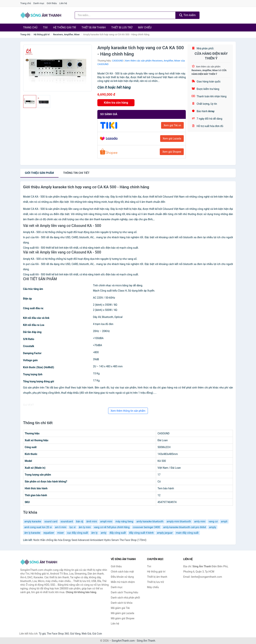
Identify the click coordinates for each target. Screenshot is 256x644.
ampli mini (106, 521)
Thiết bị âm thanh (94, 27)
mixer (61, 533)
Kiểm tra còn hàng (116, 103)
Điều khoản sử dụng (122, 577)
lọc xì (73, 527)
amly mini (200, 521)
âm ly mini (85, 527)
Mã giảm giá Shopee (123, 618)
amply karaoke (33, 521)
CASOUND (118, 61)
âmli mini (92, 521)
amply (213, 527)
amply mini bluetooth (179, 521)
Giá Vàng (75, 634)
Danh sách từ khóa (122, 603)
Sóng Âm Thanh (146, 641)
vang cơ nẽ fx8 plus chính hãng (112, 527)
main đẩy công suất (187, 533)
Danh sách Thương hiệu (125, 592)
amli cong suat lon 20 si (38, 527)
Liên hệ (63, 3)
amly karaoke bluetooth (150, 521)
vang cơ (213, 521)
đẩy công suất (118, 533)
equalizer (49, 533)
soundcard (67, 521)
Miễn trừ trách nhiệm (123, 582)
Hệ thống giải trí (65, 27)
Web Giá (86, 634)
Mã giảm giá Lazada (123, 613)
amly (103, 533)
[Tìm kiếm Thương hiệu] (125, 15)
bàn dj (80, 521)
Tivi (45, 27)
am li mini (61, 527)
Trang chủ (26, 3)
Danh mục (39, 3)
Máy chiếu (145, 27)
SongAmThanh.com (123, 641)
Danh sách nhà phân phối (125, 598)
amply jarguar (165, 533)
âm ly (94, 533)
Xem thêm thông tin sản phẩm (128, 411)
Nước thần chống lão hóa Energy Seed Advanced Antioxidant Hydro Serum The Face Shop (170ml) (90, 540)
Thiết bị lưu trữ (122, 27)
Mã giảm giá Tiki (120, 608)
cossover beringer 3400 (146, 527)
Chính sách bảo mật (122, 572)
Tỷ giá (42, 634)
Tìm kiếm (187, 15)
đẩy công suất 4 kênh (141, 533)
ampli (224, 521)
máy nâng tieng (124, 521)
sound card (51, 521)
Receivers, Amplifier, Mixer (66, 35)
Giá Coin (97, 634)
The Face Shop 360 (58, 634)
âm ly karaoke (32, 533)
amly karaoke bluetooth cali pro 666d (184, 527)
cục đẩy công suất (78, 533)
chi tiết (76, 173)
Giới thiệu (52, 3)
